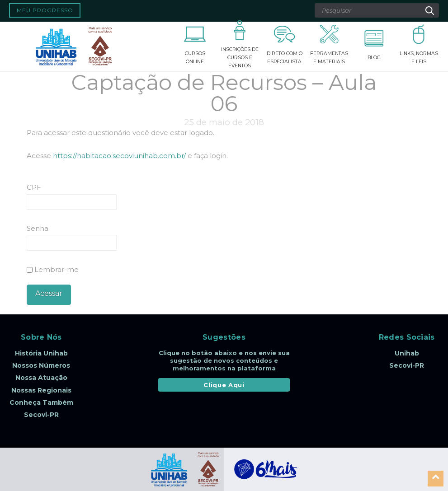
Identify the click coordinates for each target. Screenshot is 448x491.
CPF (34, 187)
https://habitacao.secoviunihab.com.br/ (119, 156)
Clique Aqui (224, 385)
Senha (38, 228)
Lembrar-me (53, 269)
